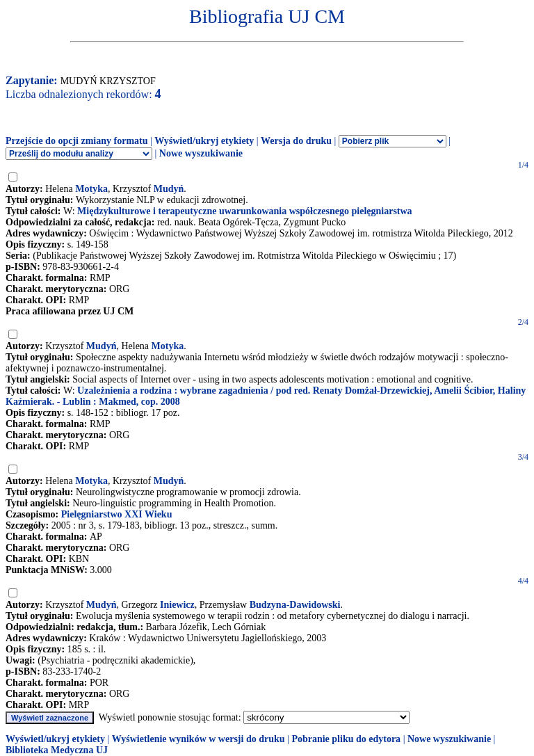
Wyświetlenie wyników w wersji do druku (199, 739)
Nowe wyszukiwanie (201, 153)
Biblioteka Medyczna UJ (57, 750)
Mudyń (169, 189)
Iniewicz (177, 605)
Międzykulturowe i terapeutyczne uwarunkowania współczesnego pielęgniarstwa (245, 211)
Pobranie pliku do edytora (346, 739)
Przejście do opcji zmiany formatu (77, 141)
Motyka (91, 189)
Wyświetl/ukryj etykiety (204, 141)
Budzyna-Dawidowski (295, 605)
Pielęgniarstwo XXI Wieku (117, 514)
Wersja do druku (296, 141)
